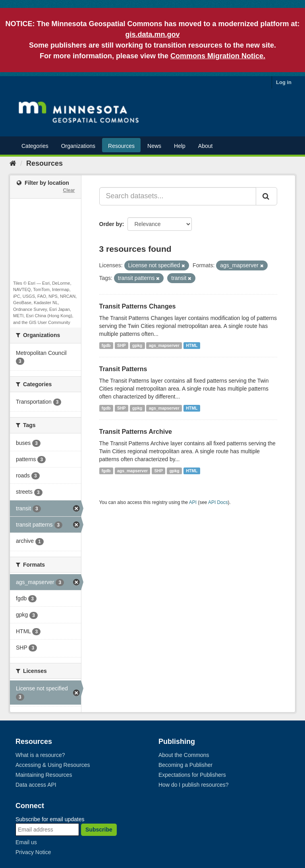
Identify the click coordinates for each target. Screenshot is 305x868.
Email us (26, 842)
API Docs (218, 502)
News (154, 146)
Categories (35, 146)
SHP (122, 345)
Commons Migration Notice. (218, 56)
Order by (111, 224)
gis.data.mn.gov (152, 34)
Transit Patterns (123, 369)
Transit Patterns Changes (138, 306)
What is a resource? (40, 755)
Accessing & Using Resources (53, 765)
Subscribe (99, 830)
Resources (121, 146)
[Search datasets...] (178, 196)
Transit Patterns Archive (136, 432)
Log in (284, 82)
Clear (69, 190)
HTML (192, 345)
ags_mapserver (164, 345)
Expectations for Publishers (192, 775)
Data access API (36, 785)
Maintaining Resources (44, 775)
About (206, 146)
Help (180, 146)
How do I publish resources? (194, 785)
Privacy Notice (33, 852)
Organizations (78, 146)
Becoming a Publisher (185, 765)
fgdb (106, 345)
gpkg (137, 345)
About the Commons (184, 755)
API (193, 502)
